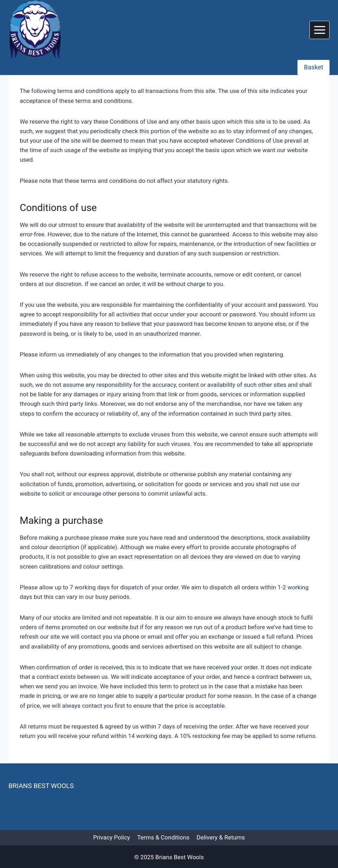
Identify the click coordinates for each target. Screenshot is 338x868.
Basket (314, 67)
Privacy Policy (112, 837)
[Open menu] (319, 30)
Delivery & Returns (221, 837)
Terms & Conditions (163, 837)
